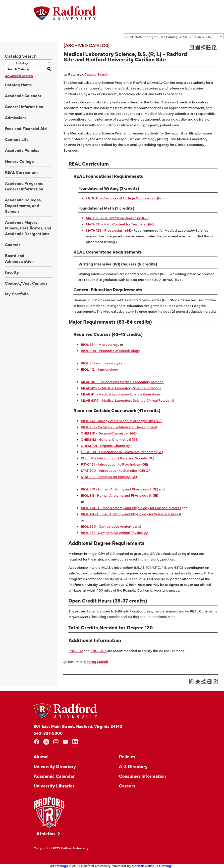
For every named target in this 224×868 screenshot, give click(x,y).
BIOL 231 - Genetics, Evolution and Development (119, 427)
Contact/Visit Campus (26, 283)
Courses (13, 244)
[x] (46, 742)
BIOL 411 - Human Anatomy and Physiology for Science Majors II (131, 514)
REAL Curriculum (21, 172)
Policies (127, 757)
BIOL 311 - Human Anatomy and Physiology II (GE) (119, 495)
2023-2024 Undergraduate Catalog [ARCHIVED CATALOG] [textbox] (169, 37)
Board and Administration (19, 258)
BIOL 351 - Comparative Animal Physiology (114, 532)
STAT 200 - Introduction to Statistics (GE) (113, 470)
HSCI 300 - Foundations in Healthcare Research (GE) (122, 452)
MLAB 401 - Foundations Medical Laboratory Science (122, 382)
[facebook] (37, 742)
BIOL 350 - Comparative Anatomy (108, 526)
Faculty (12, 272)
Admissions (16, 117)
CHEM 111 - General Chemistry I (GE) (109, 433)
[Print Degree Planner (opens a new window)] (191, 47)
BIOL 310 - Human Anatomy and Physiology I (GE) (119, 489)
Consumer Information (142, 776)
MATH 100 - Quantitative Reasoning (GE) (117, 218)
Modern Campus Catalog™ (153, 866)
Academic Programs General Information (24, 186)
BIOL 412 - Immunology (99, 369)
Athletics (46, 833)
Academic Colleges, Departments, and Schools (23, 205)
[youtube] (66, 742)
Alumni (41, 757)
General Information (24, 106)
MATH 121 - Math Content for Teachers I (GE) (120, 224)
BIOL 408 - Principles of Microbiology (110, 350)
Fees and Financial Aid (26, 128)
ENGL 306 (98, 651)
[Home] (65, 13)
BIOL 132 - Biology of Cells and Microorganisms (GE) (122, 421)
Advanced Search (19, 76)
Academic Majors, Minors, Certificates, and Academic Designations (28, 228)
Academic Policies (22, 150)
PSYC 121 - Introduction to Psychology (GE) (114, 464)
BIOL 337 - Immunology (100, 363)
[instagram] (56, 742)
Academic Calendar (23, 95)
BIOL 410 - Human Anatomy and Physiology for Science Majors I (131, 508)
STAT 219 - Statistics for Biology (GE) (109, 477)
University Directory (55, 766)
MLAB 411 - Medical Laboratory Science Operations (121, 394)
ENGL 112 (76, 651)
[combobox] (174, 36)
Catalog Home (18, 85)
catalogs (61, 866)
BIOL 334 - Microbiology (100, 344)
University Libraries (54, 786)
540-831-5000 (48, 733)
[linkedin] (75, 742)
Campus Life (17, 139)
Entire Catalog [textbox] (17, 63)
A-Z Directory (133, 766)
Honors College (19, 161)
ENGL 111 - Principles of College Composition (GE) (125, 198)
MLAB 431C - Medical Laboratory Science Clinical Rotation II (128, 400)
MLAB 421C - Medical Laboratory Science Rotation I (121, 388)
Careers (127, 786)
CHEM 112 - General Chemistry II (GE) (110, 439)
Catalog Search (96, 74)
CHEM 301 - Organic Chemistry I (106, 445)
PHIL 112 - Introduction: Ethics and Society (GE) (117, 458)
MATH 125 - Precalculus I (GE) (109, 230)
